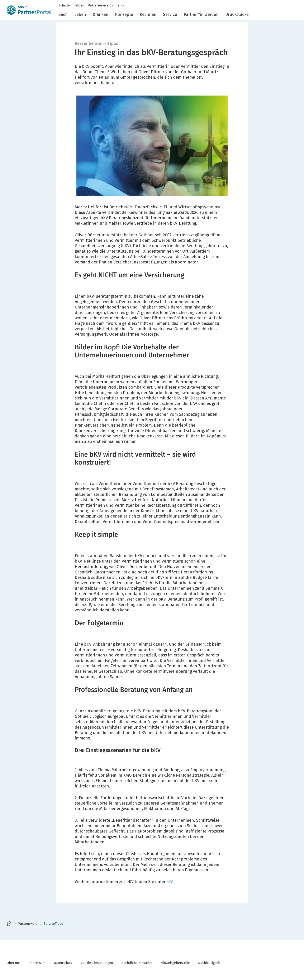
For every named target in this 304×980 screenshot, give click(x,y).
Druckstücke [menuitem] (237, 14)
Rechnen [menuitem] (148, 14)
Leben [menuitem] (80, 14)
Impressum (37, 963)
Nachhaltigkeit (209, 963)
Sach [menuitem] (63, 14)
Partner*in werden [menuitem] (201, 14)
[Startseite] (9, 924)
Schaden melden (71, 5)
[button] (295, 13)
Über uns (13, 963)
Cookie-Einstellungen (97, 963)
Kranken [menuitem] (101, 14)
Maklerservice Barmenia (106, 5)
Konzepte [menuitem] (124, 14)
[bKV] (170, 882)
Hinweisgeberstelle (175, 963)
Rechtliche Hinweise (137, 963)
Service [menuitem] (170, 14)
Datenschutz (63, 963)
